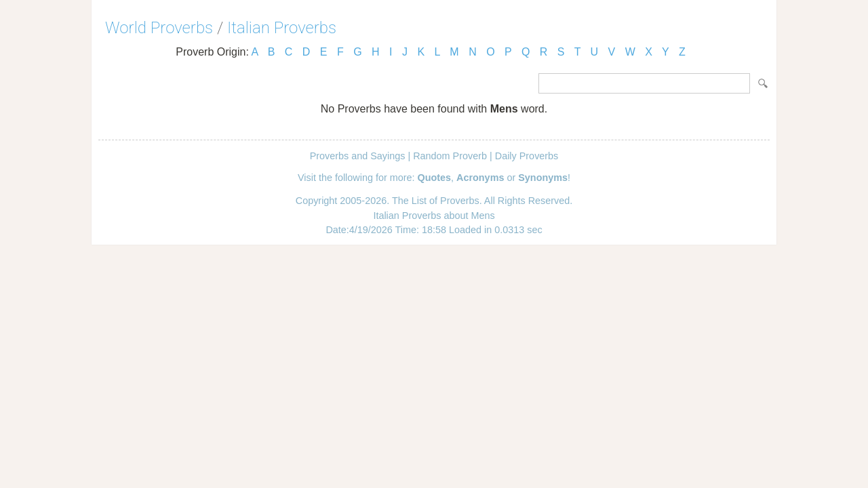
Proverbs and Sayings (358, 156)
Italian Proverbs (282, 28)
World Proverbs (159, 28)
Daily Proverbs (527, 156)
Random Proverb (450, 156)
